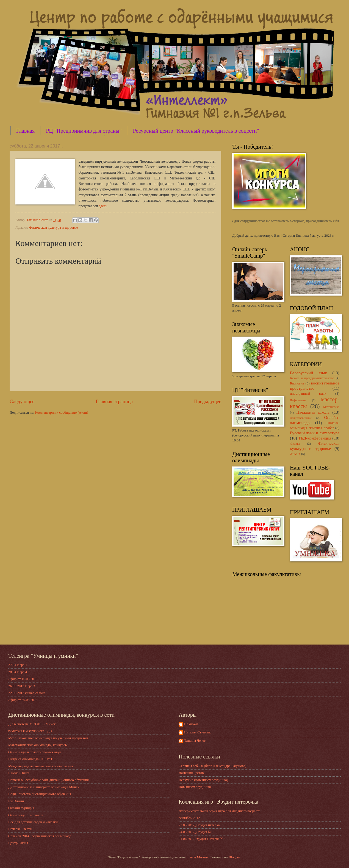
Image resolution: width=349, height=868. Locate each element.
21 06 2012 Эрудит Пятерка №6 (202, 839)
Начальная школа (313, 412)
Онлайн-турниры (21, 808)
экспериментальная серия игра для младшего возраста (219, 811)
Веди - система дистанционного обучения (40, 794)
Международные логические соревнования (41, 766)
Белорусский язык (308, 373)
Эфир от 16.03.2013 (23, 679)
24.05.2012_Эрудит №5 (196, 832)
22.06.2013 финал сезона (27, 693)
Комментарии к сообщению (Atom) (62, 413)
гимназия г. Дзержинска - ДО (30, 731)
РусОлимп (16, 801)
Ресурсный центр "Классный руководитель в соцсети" (196, 131)
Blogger (234, 857)
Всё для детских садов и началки (33, 822)
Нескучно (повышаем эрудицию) (203, 780)
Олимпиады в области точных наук (35, 752)
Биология (297, 383)
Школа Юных (19, 773)
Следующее (22, 402)
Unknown (191, 724)
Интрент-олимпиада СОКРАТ (31, 759)
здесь (103, 206)
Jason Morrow (198, 857)
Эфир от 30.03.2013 (23, 700)
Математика (331, 407)
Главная (25, 131)
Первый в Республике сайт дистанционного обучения (49, 780)
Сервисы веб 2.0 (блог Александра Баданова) (213, 766)
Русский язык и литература (315, 433)
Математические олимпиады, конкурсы (38, 745)
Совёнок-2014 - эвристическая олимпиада (40, 836)
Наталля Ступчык (197, 732)
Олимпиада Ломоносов (26, 815)
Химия (295, 454)
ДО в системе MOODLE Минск (32, 724)
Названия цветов (191, 773)
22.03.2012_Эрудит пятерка (199, 825)
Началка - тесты (20, 829)
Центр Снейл (18, 843)
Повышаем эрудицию (195, 787)
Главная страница (114, 402)
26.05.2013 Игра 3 (22, 686)
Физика (295, 444)
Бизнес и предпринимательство (312, 378)
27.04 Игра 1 (18, 665)
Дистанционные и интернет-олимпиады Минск (44, 787)
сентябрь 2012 (189, 818)
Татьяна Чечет (195, 741)
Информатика (298, 400)
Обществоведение (301, 418)
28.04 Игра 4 (18, 672)
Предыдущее (208, 402)
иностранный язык (308, 394)
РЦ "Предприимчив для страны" (84, 131)
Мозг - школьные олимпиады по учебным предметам (48, 738)
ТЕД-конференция (315, 438)
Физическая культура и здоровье (54, 228)
